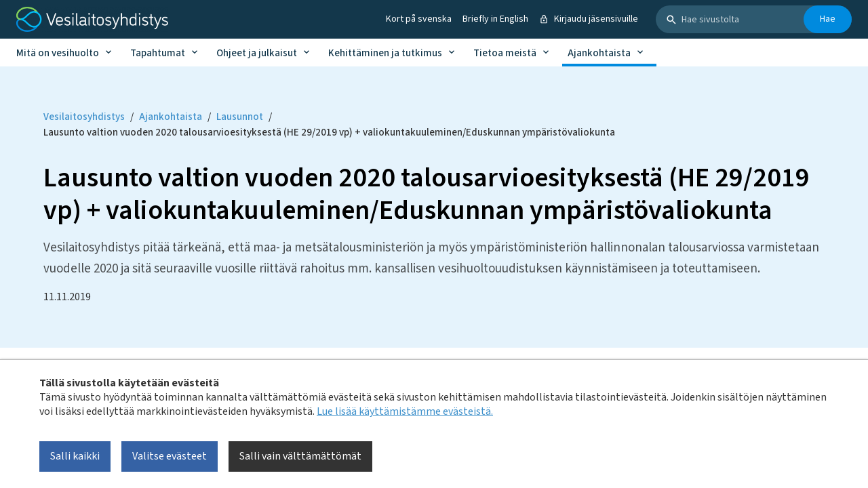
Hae (828, 19)
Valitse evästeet (170, 456)
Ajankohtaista (599, 53)
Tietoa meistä (505, 53)
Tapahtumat (158, 53)
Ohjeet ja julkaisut (257, 53)
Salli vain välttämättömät (300, 456)
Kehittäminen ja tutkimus (385, 53)
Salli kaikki (75, 456)
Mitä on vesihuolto (58, 53)
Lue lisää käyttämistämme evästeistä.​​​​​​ (405, 411)
